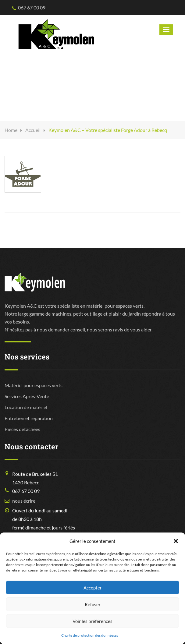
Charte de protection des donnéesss (90, 635)
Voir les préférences (92, 621)
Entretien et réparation (29, 418)
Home (11, 130)
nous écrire (24, 501)
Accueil (33, 130)
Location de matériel (26, 407)
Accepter (93, 588)
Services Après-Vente (27, 396)
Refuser (93, 604)
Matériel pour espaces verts (34, 385)
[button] (176, 541)
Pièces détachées (22, 429)
